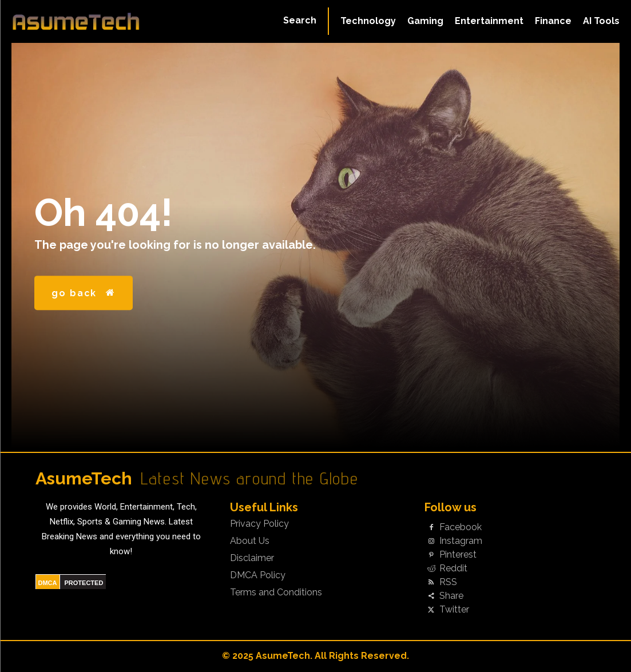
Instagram (461, 541)
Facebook (461, 527)
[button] (300, 21)
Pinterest (458, 555)
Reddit (453, 568)
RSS (448, 582)
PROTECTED (84, 583)
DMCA (48, 583)
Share (451, 596)
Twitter (454, 610)
